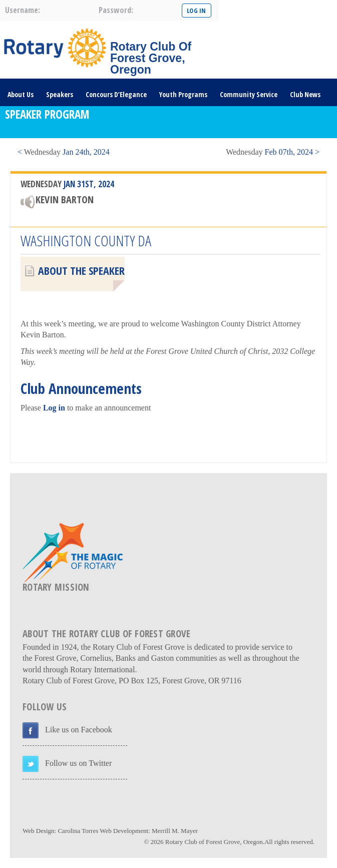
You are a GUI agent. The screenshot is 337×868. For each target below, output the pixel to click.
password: (116, 10)
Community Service (249, 94)
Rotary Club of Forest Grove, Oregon (214, 842)
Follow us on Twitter (78, 763)
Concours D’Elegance (116, 94)
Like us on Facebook (79, 730)
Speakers (60, 94)
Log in (54, 408)
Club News (305, 94)
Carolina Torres (78, 831)
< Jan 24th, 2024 (64, 152)
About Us (21, 94)
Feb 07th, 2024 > (273, 152)
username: (23, 10)
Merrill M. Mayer (175, 831)
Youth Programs (183, 94)
